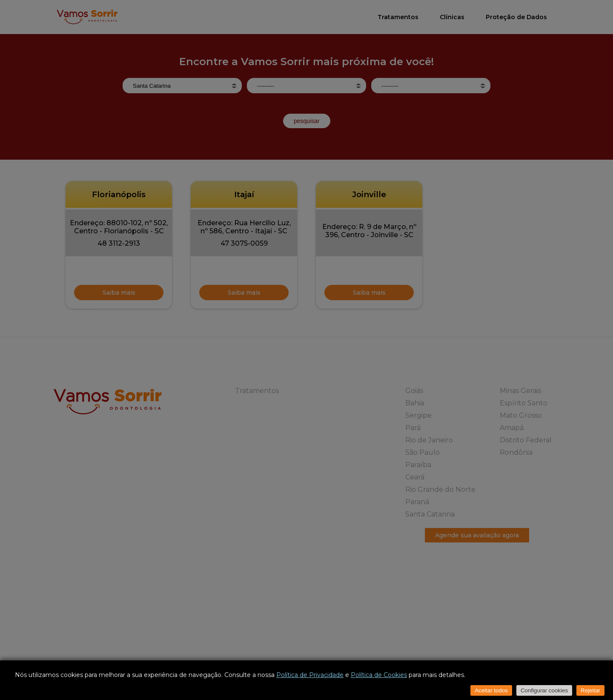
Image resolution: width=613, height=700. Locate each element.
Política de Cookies (379, 675)
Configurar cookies (544, 690)
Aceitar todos (491, 690)
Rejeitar (590, 690)
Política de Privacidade (310, 675)
